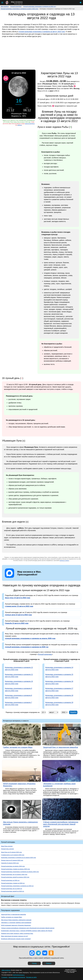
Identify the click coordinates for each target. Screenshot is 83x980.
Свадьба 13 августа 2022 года (17, 623)
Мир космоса (5, 6)
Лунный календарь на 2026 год (10, 880)
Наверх (49, 963)
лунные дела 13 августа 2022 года (18, 615)
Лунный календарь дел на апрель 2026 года (14, 874)
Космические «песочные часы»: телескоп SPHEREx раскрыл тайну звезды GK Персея (27, 931)
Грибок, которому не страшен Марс (12, 917)
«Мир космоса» (6, 970)
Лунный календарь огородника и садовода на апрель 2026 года (20, 872)
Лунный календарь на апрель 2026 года (13, 866)
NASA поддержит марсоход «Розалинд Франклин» (16, 925)
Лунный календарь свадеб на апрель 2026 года (15, 877)
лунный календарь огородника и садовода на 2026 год (27, 647)
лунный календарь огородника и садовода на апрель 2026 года (30, 638)
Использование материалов (17, 977)
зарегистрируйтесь (30, 124)
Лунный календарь (16, 6)
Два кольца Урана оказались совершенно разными (16, 920)
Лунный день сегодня (7, 849)
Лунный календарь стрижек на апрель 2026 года (15, 869)
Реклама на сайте (31, 977)
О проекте (4, 977)
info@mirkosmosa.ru (19, 975)
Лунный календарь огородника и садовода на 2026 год (17, 886)
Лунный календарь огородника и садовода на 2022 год (39, 6)
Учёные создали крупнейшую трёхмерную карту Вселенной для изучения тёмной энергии (28, 928)
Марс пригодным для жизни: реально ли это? (14, 936)
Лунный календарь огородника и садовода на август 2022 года (19, 9)
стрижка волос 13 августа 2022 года (19, 606)
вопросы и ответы (64, 561)
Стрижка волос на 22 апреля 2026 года (13, 855)
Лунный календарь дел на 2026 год (12, 889)
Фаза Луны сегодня (7, 846)
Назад (34, 963)
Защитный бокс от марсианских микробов (14, 914)
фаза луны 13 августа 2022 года (18, 598)
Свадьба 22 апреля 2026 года (10, 863)
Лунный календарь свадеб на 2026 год (13, 891)
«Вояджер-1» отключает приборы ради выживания (16, 923)
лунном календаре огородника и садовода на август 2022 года (42, 32)
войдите (20, 125)
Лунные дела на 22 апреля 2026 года (12, 860)
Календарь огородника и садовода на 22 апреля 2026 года (18, 858)
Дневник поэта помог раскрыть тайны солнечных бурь (17, 933)
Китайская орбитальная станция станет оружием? (16, 939)
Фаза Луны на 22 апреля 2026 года (11, 852)
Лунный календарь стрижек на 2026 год (13, 883)
